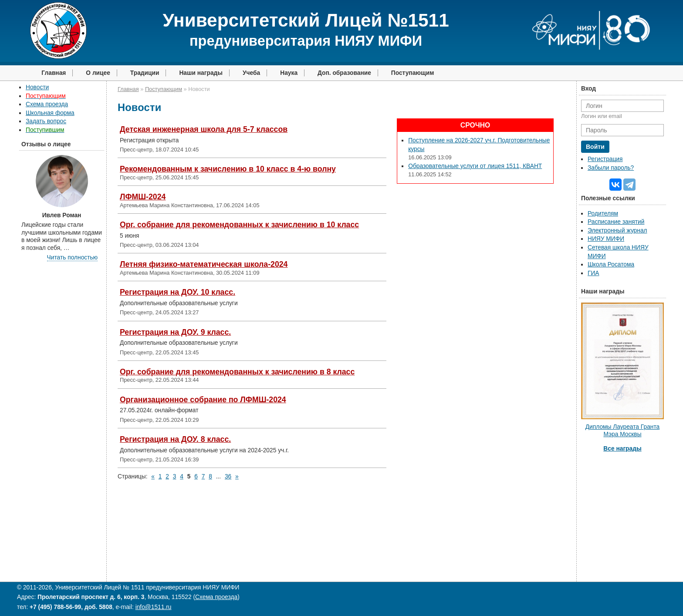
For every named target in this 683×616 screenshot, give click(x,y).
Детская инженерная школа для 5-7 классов (204, 129)
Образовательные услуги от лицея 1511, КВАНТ (475, 166)
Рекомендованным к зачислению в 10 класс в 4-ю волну (228, 169)
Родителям (603, 214)
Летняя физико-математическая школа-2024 (204, 264)
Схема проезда (47, 104)
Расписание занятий (616, 222)
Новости (37, 87)
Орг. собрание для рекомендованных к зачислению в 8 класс (237, 372)
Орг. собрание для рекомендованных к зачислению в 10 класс (239, 225)
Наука (289, 73)
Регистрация (605, 159)
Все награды (622, 449)
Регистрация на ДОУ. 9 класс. (175, 332)
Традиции (145, 73)
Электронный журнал (617, 231)
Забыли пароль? (611, 168)
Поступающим (413, 73)
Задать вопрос (46, 121)
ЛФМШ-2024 (143, 197)
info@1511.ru (154, 607)
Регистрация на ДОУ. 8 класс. (175, 439)
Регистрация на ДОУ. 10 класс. (178, 292)
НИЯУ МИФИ (606, 239)
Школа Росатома (611, 264)
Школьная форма (50, 113)
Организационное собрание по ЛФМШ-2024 (203, 400)
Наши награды (201, 73)
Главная (54, 73)
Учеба (251, 73)
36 (228, 476)
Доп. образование (344, 73)
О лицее (98, 73)
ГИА (593, 273)
